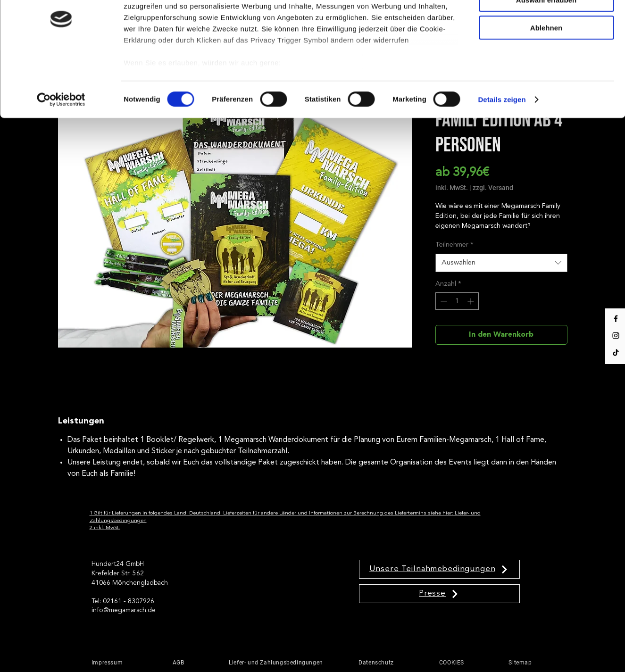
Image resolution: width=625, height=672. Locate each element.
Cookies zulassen (546, 23)
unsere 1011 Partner (188, 34)
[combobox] (501, 263)
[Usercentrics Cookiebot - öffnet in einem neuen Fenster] (61, 150)
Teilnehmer (454, 245)
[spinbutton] (457, 301)
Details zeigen (502, 150)
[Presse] (439, 594)
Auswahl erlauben (546, 50)
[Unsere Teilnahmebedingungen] (439, 569)
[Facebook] (616, 319)
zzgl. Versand (493, 188)
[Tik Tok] (616, 353)
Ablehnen (546, 78)
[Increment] (471, 301)
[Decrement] (443, 301)
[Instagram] (616, 336)
